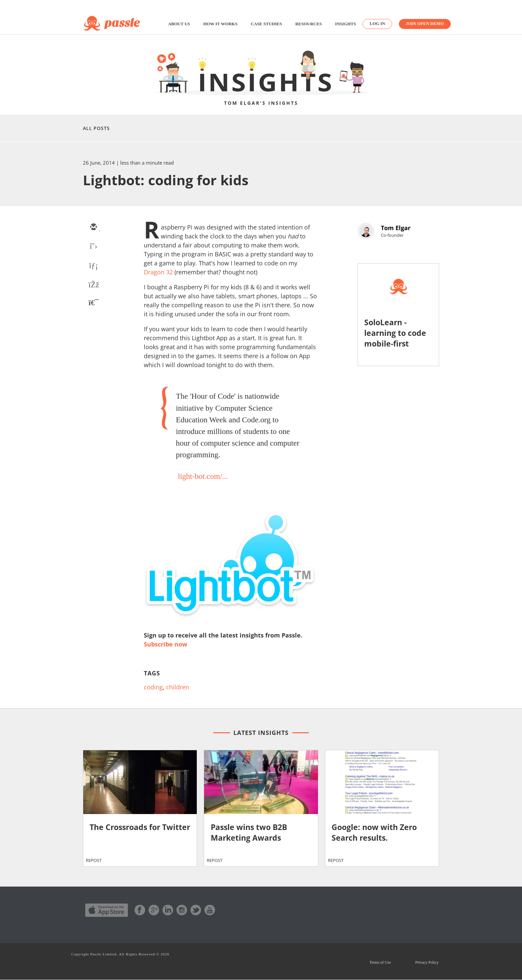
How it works (221, 24)
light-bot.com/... (203, 476)
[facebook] (93, 285)
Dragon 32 (158, 272)
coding (153, 687)
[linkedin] (93, 266)
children (178, 687)
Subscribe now (165, 644)
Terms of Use (380, 962)
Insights (345, 24)
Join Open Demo (425, 23)
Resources (308, 24)
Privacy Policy (427, 962)
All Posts (96, 128)
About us (179, 24)
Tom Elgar (396, 228)
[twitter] (93, 247)
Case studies (266, 24)
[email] (93, 227)
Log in (377, 23)
